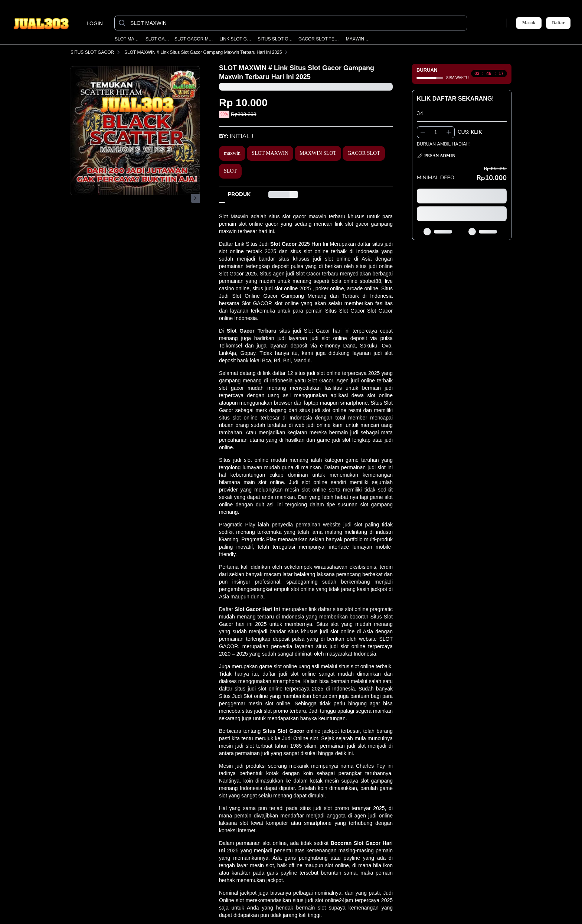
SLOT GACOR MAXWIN (194, 39)
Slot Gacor (283, 244)
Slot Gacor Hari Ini (257, 609)
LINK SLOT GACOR (236, 39)
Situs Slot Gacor (284, 731)
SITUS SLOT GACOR (275, 39)
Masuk (529, 23)
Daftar (558, 23)
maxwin (232, 153)
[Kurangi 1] (423, 132)
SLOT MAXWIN (127, 39)
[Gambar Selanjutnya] (195, 198)
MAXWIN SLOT (359, 39)
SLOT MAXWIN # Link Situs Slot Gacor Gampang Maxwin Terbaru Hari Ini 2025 (207, 52)
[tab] (239, 195)
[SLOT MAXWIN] (297, 23)
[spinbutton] (436, 132)
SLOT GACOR (157, 39)
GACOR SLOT (364, 153)
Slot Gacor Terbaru (252, 331)
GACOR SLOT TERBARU (320, 39)
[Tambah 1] (449, 132)
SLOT (230, 171)
